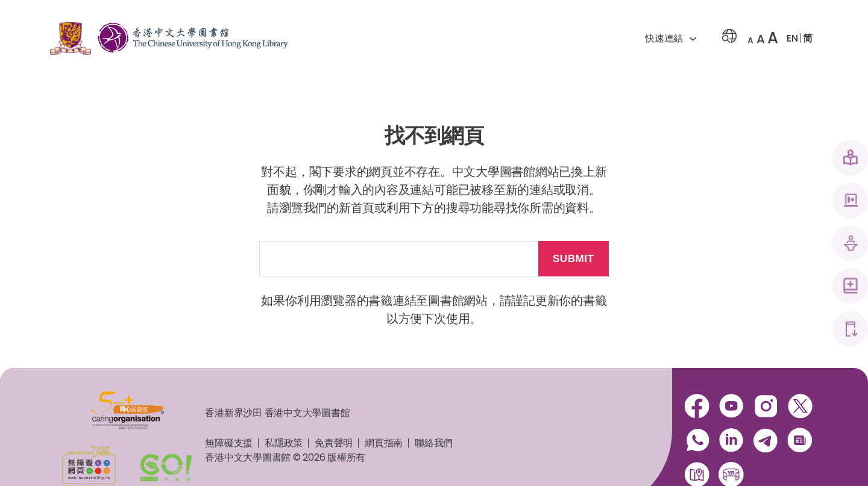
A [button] (750, 40)
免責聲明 (334, 443)
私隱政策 (284, 443)
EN (792, 38)
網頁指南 (384, 443)
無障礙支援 (229, 443)
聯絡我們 (434, 443)
